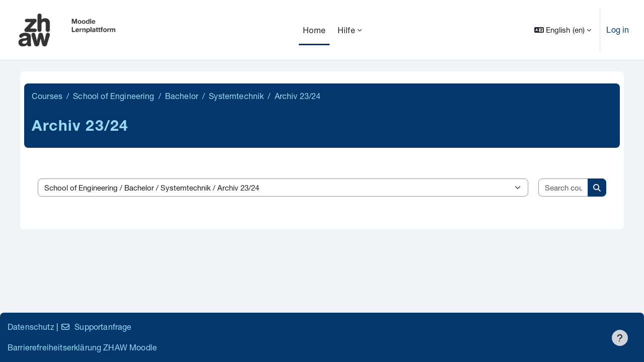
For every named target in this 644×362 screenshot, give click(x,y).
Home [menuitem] (314, 30)
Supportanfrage (96, 327)
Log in (618, 29)
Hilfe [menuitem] (346, 30)
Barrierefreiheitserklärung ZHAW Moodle (82, 347)
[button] (563, 30)
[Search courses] (563, 188)
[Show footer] (620, 338)
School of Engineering (113, 96)
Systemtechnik (236, 96)
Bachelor (182, 96)
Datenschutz (31, 327)
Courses (47, 96)
